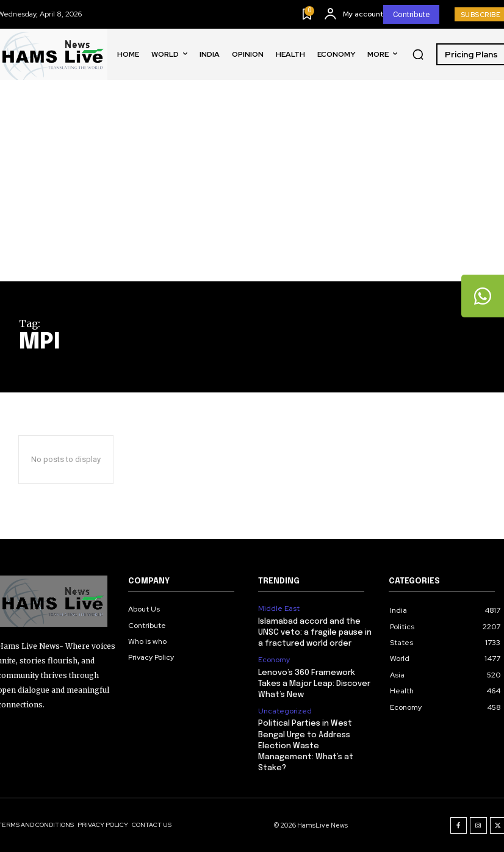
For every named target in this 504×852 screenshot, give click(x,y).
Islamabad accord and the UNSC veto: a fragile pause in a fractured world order (315, 633)
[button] (418, 54)
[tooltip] (483, 296)
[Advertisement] (252, 190)
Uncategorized (285, 711)
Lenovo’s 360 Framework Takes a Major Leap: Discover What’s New (314, 684)
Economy (274, 660)
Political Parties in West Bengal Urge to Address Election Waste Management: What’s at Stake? (306, 746)
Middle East (279, 608)
